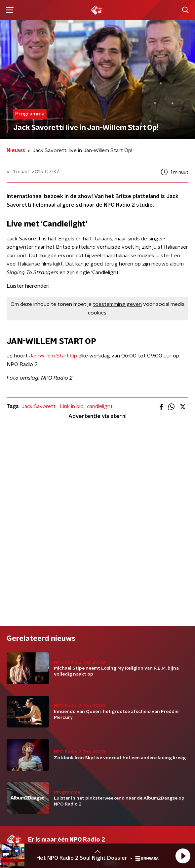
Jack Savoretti (39, 406)
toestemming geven (117, 304)
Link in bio (72, 406)
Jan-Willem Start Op (53, 356)
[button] (183, 856)
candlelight (100, 406)
